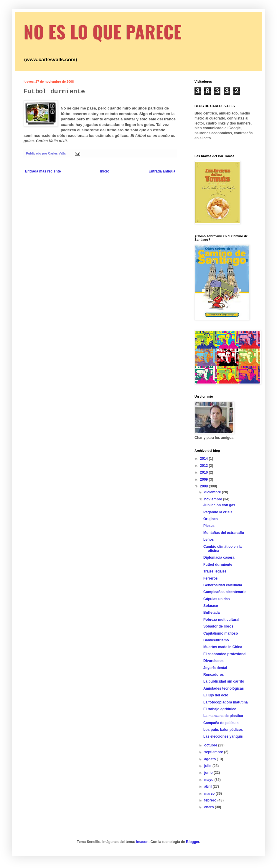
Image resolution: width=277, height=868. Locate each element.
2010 (205, 472)
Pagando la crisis (218, 512)
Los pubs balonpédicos (223, 730)
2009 (205, 479)
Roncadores (213, 675)
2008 (205, 486)
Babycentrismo (216, 640)
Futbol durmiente (218, 565)
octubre (211, 745)
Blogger (193, 842)
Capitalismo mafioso (221, 633)
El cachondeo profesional (225, 654)
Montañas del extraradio (224, 533)
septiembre (214, 752)
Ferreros (211, 578)
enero (210, 807)
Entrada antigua (162, 171)
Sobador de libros (218, 626)
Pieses (209, 526)
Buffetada (211, 613)
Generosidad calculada (223, 585)
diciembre (213, 492)
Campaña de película (221, 723)
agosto (211, 759)
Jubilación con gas (219, 505)
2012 (205, 466)
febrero (211, 800)
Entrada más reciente (43, 171)
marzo (210, 794)
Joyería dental (215, 668)
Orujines (211, 519)
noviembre (214, 499)
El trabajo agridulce (220, 709)
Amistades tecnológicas (224, 688)
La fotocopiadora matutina (226, 702)
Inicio (105, 171)
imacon (142, 842)
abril (208, 786)
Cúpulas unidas (216, 599)
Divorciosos (213, 661)
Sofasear (211, 606)
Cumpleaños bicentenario (225, 592)
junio (209, 773)
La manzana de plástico (223, 716)
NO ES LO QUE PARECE (103, 31)
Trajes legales (215, 571)
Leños (208, 540)
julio (208, 766)
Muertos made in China (223, 647)
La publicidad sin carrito (224, 681)
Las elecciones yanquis (223, 736)
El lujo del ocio (216, 695)
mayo (209, 780)
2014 (205, 459)
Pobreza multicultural (221, 620)
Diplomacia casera (219, 557)
